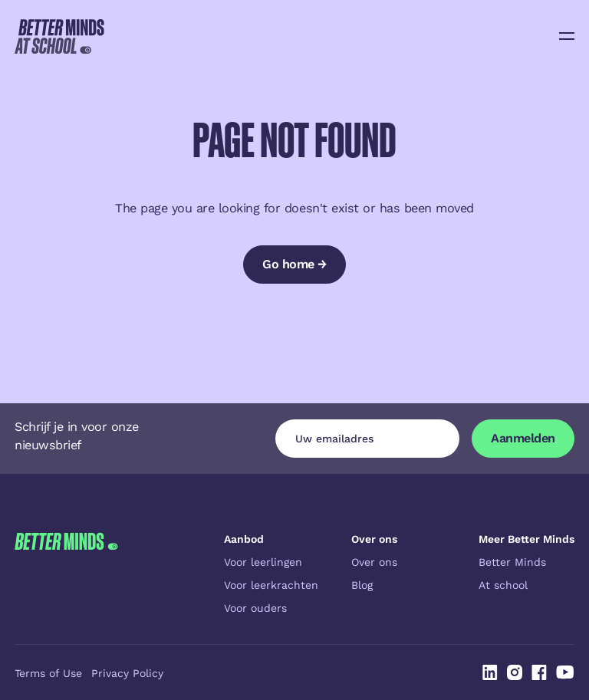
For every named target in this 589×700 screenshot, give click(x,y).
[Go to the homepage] (66, 574)
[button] (567, 36)
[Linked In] (490, 672)
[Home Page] (59, 36)
